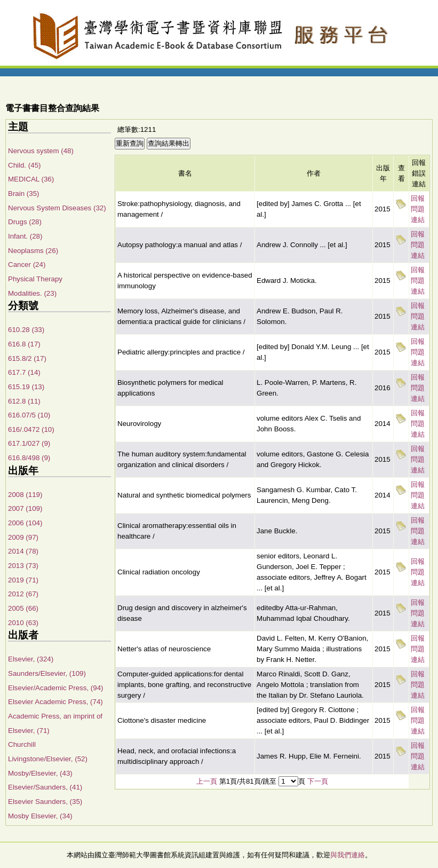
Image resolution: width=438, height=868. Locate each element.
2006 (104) (25, 523)
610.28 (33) (26, 330)
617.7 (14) (24, 372)
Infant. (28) (25, 236)
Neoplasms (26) (33, 251)
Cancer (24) (27, 265)
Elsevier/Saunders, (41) (45, 787)
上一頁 (207, 781)
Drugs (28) (25, 222)
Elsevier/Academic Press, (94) (56, 688)
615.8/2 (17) (27, 358)
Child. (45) (24, 165)
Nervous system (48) (41, 151)
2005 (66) (23, 608)
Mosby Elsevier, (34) (40, 816)
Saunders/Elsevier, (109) (47, 673)
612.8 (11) (24, 401)
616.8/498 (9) (29, 458)
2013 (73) (23, 566)
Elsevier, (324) (31, 659)
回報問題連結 (418, 209)
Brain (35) (24, 194)
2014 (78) (23, 551)
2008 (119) (25, 495)
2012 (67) (23, 594)
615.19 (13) (26, 387)
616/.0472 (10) (31, 429)
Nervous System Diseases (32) (57, 208)
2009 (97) (23, 537)
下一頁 (318, 781)
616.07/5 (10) (29, 415)
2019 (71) (23, 580)
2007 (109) (25, 508)
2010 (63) (23, 623)
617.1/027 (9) (29, 443)
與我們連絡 (348, 855)
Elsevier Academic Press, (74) (55, 702)
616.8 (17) (24, 344)
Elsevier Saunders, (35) (45, 802)
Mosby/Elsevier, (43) (40, 773)
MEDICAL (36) (31, 179)
